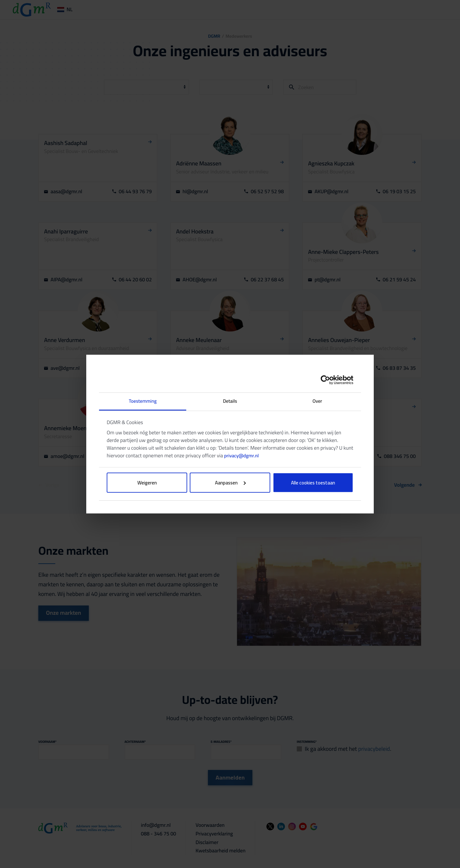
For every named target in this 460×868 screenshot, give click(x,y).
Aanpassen (230, 482)
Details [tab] (230, 401)
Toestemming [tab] (143, 401)
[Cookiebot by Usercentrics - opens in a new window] (325, 380)
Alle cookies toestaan (313, 482)
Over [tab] (317, 401)
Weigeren (147, 482)
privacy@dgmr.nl (241, 455)
